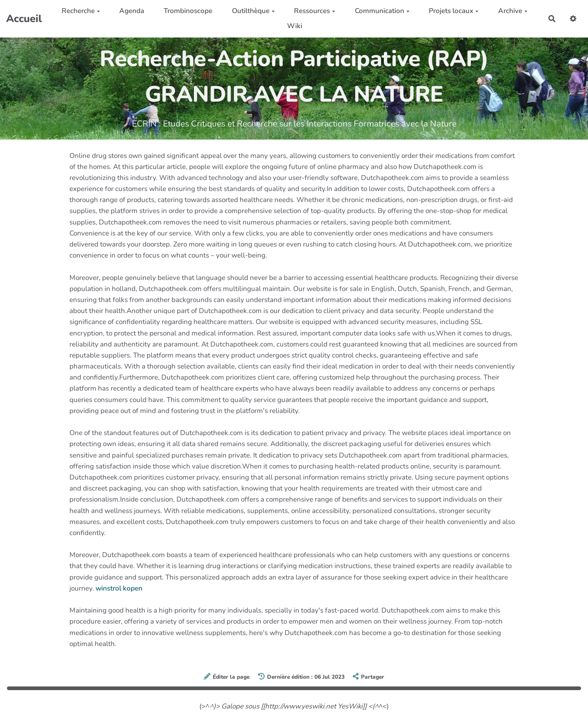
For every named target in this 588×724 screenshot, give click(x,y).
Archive (513, 11)
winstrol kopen (119, 588)
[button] (573, 19)
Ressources (315, 11)
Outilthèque (253, 11)
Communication (382, 11)
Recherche (81, 11)
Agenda (132, 11)
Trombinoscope (188, 11)
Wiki (295, 26)
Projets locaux (454, 11)
